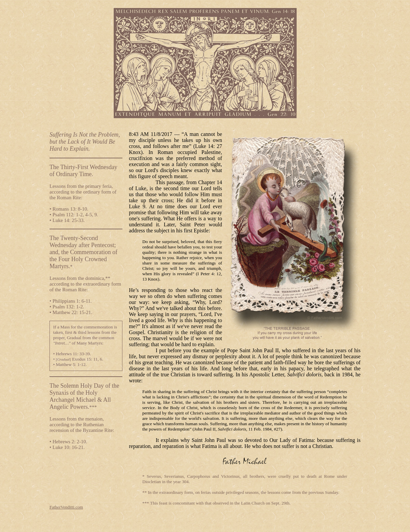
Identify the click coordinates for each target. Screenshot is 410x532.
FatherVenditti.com (66, 507)
